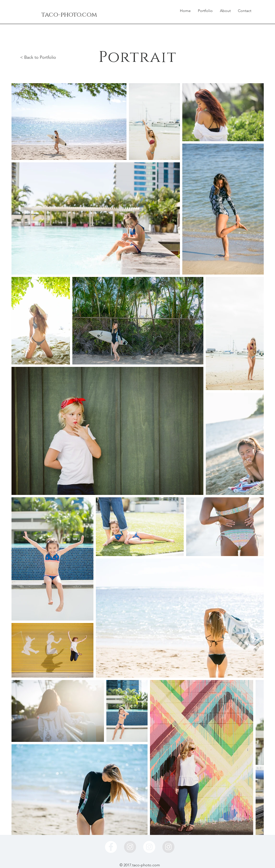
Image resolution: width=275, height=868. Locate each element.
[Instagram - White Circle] (149, 847)
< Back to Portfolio (38, 57)
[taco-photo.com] (69, 15)
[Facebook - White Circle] (111, 847)
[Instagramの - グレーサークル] (130, 847)
